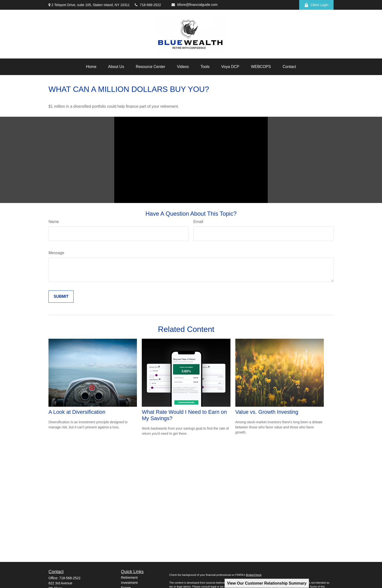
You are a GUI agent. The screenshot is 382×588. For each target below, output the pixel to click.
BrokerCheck (254, 575)
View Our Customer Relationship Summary (267, 583)
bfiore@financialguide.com (195, 5)
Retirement (129, 578)
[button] (91, 67)
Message (56, 253)
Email (198, 222)
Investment (129, 583)
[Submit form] (61, 297)
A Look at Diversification (77, 412)
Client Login (316, 5)
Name (54, 222)
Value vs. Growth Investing (267, 412)
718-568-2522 (148, 5)
